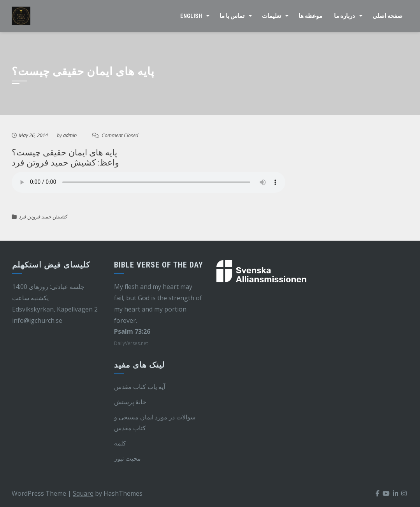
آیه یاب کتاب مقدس (140, 387)
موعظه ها (310, 16)
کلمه (120, 443)
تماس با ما (232, 16)
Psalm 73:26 (132, 331)
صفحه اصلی (387, 16)
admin (70, 135)
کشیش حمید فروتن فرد (43, 217)
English (191, 16)
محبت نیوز (127, 458)
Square (83, 493)
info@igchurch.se (37, 320)
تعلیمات (272, 16)
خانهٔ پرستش (130, 402)
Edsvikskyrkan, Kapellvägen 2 (55, 309)
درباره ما (344, 16)
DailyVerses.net (131, 343)
